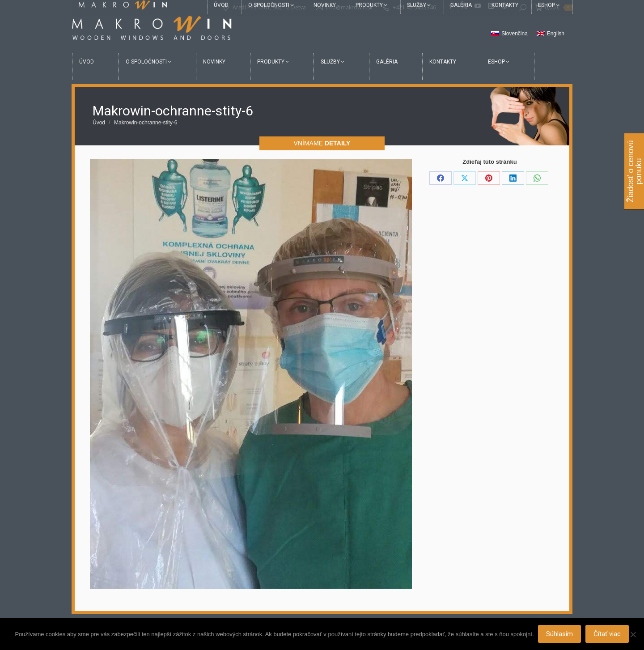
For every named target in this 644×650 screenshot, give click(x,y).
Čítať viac (608, 634)
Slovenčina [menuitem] (515, 34)
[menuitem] (509, 34)
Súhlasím (560, 634)
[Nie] (633, 634)
